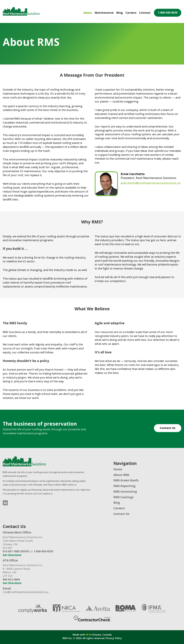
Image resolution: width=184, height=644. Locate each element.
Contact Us (168, 428)
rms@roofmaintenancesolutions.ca (26, 592)
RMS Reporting (124, 486)
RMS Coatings (124, 497)
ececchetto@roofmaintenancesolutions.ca (151, 183)
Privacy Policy (114, 638)
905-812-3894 (11, 580)
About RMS (121, 475)
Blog (120, 13)
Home (118, 469)
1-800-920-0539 (168, 13)
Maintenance (104, 13)
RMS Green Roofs (126, 480)
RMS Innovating (125, 492)
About (88, 13)
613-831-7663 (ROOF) (16, 551)
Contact (145, 13)
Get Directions (12, 555)
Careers (131, 13)
